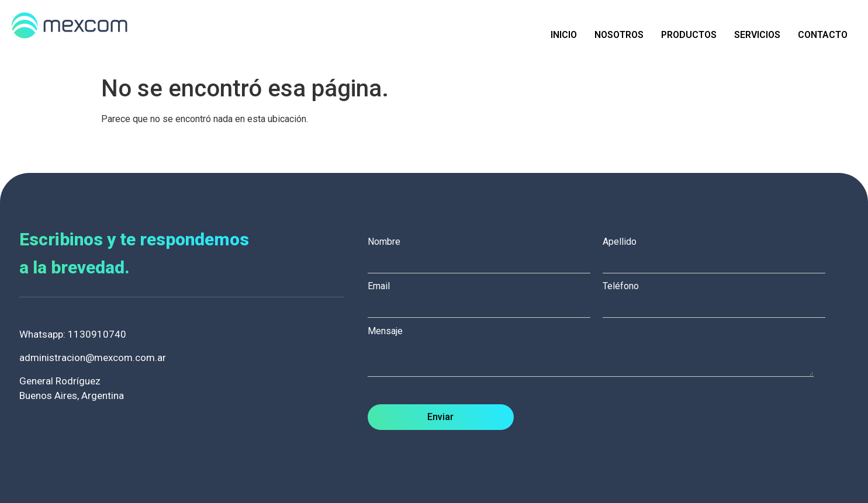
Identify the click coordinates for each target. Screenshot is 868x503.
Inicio (564, 35)
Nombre (485, 252)
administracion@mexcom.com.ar (93, 358)
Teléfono (720, 296)
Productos (689, 35)
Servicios (757, 35)
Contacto (823, 35)
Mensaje (597, 353)
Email (485, 296)
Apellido (720, 252)
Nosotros (619, 35)
